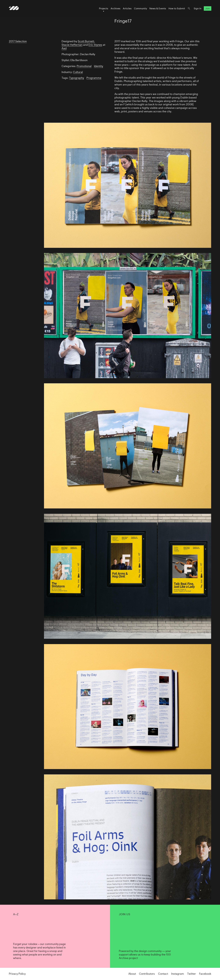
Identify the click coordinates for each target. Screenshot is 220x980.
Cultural (78, 72)
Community (140, 9)
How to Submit (177, 9)
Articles (127, 9)
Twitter (192, 974)
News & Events (158, 9)
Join (207, 9)
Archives (115, 9)
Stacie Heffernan (72, 45)
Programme (94, 78)
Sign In (197, 9)
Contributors (147, 974)
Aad (64, 48)
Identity (99, 66)
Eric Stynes (95, 45)
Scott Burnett (86, 41)
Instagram (178, 974)
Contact (163, 974)
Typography (77, 78)
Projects (103, 9)
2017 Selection (18, 41)
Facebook (205, 974)
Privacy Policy (17, 974)
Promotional (84, 66)
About (132, 974)
